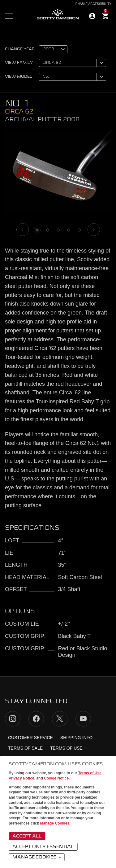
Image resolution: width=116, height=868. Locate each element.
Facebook (36, 719)
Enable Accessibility (93, 4)
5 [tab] (79, 230)
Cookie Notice (56, 778)
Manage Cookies (55, 823)
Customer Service (30, 738)
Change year (20, 49)
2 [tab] (48, 230)
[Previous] (23, 230)
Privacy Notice (21, 778)
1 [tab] (37, 230)
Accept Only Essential (43, 847)
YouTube (83, 719)
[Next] (94, 230)
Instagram (13, 719)
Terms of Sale (25, 748)
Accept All (27, 836)
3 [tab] (58, 230)
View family (19, 63)
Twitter (60, 719)
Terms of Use (90, 773)
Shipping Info (76, 738)
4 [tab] (69, 230)
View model (19, 77)
